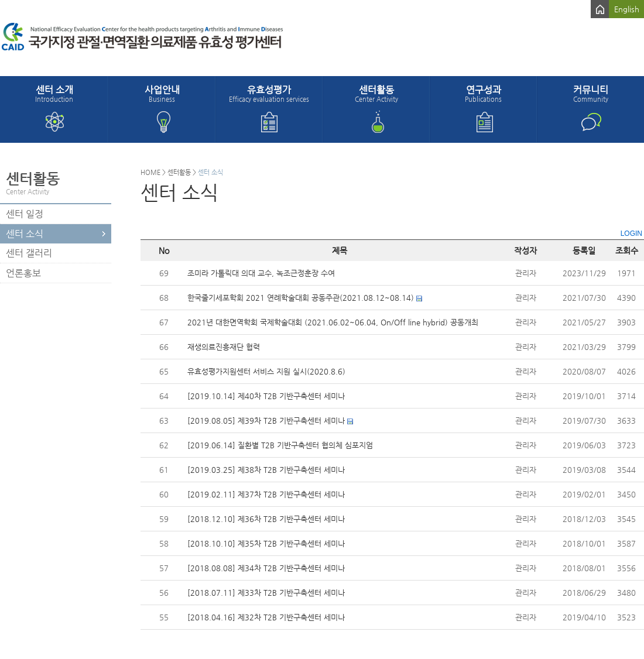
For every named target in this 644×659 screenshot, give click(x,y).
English (627, 9)
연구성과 (483, 94)
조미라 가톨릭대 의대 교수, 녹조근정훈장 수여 (261, 273)
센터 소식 (25, 234)
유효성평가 (269, 94)
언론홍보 (23, 273)
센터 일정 (25, 214)
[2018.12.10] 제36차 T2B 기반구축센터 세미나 (266, 519)
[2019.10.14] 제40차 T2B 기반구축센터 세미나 (266, 396)
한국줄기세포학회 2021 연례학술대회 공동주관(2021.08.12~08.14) (301, 298)
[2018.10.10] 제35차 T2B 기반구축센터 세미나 (266, 543)
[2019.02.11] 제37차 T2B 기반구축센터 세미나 (266, 494)
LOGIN (631, 234)
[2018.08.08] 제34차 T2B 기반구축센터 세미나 (266, 568)
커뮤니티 (590, 94)
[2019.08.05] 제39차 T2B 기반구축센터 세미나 (266, 421)
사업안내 (162, 94)
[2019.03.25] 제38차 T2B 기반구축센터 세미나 (266, 470)
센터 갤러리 (29, 253)
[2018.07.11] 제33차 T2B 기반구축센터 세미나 (266, 593)
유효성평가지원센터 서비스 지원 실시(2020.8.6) (266, 371)
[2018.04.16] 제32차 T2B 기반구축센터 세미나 (266, 617)
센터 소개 (54, 94)
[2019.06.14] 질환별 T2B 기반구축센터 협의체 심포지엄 (280, 445)
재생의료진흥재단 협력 (224, 347)
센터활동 (376, 94)
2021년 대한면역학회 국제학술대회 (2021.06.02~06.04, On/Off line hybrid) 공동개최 (333, 322)
